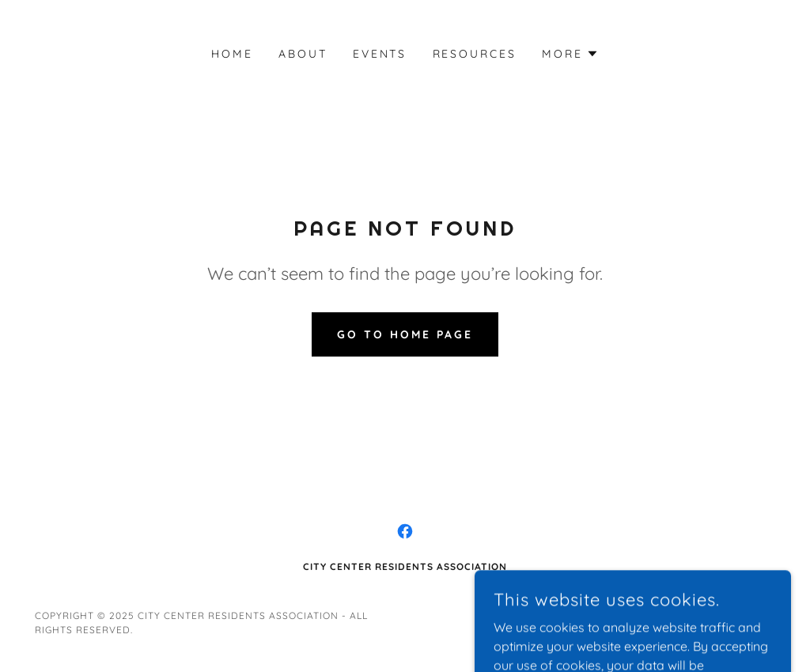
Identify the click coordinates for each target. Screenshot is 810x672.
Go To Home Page (405, 334)
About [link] (303, 54)
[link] (405, 531)
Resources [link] (475, 54)
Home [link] (232, 54)
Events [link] (380, 54)
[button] (570, 54)
